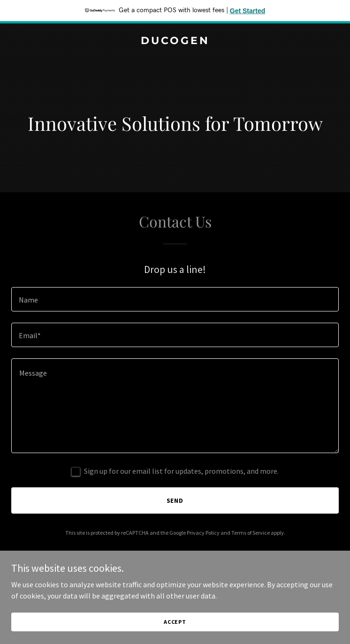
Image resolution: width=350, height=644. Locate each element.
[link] (175, 41)
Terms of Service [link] (251, 533)
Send (175, 500)
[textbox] (175, 299)
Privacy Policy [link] (203, 533)
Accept (175, 622)
